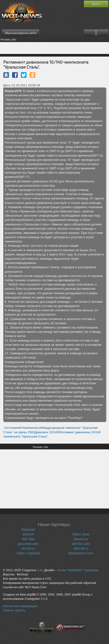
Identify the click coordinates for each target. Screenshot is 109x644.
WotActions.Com (81, 553)
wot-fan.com (81, 544)
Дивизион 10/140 (46, 432)
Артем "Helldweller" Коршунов (77, 570)
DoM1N (28, 534)
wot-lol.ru (28, 548)
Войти (96, 4)
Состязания (12, 428)
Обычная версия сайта (21, 33)
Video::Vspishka (28, 553)
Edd (40, 570)
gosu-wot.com (28, 544)
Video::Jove (81, 534)
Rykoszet (28, 530)
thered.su (81, 539)
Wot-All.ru (81, 548)
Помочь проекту (14, 610)
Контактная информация (20, 606)
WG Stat (28, 539)
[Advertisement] (54, 48)
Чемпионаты (31, 428)
